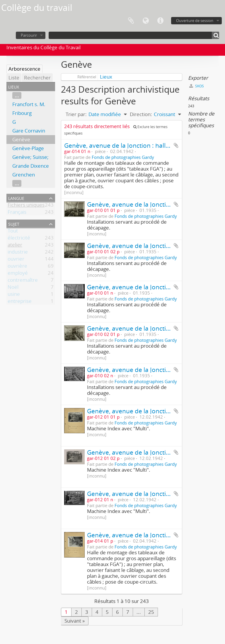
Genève (21, 139)
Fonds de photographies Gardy (123, 157)
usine (14, 295)
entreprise (20, 302)
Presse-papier (131, 21)
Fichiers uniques (26, 206)
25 (151, 612)
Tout (13, 232)
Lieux (106, 77)
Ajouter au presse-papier (176, 145)
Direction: (141, 114)
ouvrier (16, 260)
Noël (13, 288)
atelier (15, 246)
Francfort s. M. (29, 104)
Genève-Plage (28, 148)
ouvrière (17, 267)
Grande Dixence (31, 166)
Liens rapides (160, 21)
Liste (14, 78)
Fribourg (22, 113)
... (17, 95)
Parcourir (29, 35)
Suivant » (75, 621)
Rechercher (37, 78)
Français (17, 213)
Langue (146, 21)
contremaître (23, 281)
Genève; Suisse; (30, 157)
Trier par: (76, 114)
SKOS (197, 86)
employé (18, 274)
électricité (19, 239)
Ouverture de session (195, 21)
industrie (18, 253)
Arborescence (24, 69)
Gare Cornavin (29, 131)
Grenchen (24, 175)
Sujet (14, 224)
